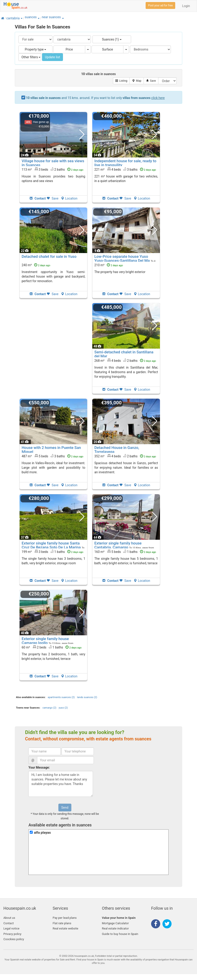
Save (52, 198)
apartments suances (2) (61, 697)
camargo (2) (49, 708)
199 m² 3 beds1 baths (52, 552)
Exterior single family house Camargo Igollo (45, 641)
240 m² (36, 265)
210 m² (109, 265)
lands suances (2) (87, 697)
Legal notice (11, 928)
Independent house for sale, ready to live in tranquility (125, 163)
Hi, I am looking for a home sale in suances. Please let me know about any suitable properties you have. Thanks (61, 784)
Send (65, 808)
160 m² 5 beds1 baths (125, 552)
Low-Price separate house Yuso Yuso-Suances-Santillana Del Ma (122, 258)
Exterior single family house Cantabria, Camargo (118, 545)
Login (186, 6)
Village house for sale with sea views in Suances (53, 163)
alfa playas (42, 833)
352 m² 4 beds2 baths (125, 456)
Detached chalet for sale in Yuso (49, 256)
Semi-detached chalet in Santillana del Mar (124, 354)
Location (69, 198)
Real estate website (66, 928)
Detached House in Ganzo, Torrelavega (117, 450)
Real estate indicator (115, 928)
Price (69, 49)
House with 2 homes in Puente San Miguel (51, 450)
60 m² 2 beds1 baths (52, 647)
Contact (9, 923)
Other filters (31, 57)
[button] (21, 18)
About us (9, 918)
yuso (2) (63, 708)
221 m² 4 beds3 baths (125, 169)
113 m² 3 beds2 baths (52, 169)
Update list (53, 57)
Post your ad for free (161, 5)
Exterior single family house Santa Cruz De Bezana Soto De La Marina (51, 545)
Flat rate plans (62, 923)
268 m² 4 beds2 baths (125, 360)
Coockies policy (14, 939)
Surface (107, 49)
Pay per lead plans (65, 918)
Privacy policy (12, 934)
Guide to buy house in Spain (120, 934)
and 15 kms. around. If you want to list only (95, 98)
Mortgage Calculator (115, 923)
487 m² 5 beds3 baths (52, 456)
